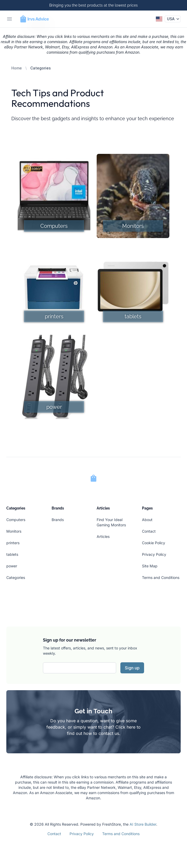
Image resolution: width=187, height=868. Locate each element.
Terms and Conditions (161, 577)
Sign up (132, 668)
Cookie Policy (154, 543)
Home (17, 68)
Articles (103, 536)
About (147, 520)
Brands (58, 520)
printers (13, 543)
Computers (16, 520)
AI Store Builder (143, 824)
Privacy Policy (154, 554)
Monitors (14, 531)
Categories (16, 577)
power (12, 566)
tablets (12, 554)
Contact (149, 531)
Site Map (150, 566)
